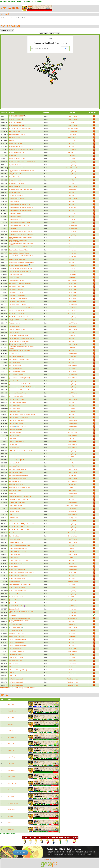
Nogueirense (13, 493)
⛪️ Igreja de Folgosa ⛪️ (16, 119)
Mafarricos (72, 551)
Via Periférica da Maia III (16, 685)
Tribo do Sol (72, 134)
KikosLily (72, 268)
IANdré (72, 439)
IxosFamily (72, 335)
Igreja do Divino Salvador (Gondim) (19, 378)
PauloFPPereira (72, 116)
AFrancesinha (72, 137)
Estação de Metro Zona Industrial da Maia (21, 308)
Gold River (11, 823)
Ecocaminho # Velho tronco (17, 296)
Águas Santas (13, 156)
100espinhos (72, 633)
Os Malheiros (12, 737)
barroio (13, 8)
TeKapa (72, 156)
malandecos (72, 487)
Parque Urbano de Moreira (17, 569)
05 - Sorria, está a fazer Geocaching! (20, 128)
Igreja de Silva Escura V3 (16, 375)
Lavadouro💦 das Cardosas (17, 426)
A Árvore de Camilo (15, 131)
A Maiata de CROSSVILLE (17, 134)
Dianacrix (72, 496)
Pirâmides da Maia (14, 582)
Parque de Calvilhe (15, 554)
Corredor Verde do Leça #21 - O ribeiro (20, 268)
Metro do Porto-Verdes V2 (17, 442)
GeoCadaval (72, 490)
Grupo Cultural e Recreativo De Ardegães (21, 338)
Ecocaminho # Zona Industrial (18, 299)
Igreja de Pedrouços (15, 363)
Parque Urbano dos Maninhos (18, 576)
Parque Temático (14, 566)
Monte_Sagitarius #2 (15, 481)
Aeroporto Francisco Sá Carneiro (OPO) (21, 150)
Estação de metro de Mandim (18, 305)
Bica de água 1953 (14, 186)
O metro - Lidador (14, 512)
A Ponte (11, 140)
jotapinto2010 (72, 153)
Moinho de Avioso (14, 454)
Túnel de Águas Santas (16, 658)
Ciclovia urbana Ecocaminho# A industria (21, 247)
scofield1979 (72, 277)
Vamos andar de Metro (16, 661)
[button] (58, 65)
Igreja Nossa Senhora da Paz (18, 381)
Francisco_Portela (72, 582)
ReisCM (72, 408)
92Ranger (11, 816)
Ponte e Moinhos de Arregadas (18, 591)
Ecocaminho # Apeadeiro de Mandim (20, 283)
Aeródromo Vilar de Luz (16, 147)
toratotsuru (72, 274)
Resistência (12, 615)
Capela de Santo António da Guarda (20, 223)
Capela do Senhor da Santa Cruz (19, 226)
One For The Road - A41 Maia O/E (19, 530)
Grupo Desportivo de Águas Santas (19, 341)
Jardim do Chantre (14, 405)
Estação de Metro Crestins (17, 302)
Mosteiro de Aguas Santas (17, 484)
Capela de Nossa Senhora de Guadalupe (21, 207)
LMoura (72, 411)
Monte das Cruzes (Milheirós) (18, 469)
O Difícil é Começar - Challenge (18, 499)
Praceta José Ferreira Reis (17, 597)
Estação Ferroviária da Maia (17, 314)
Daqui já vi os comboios (16, 274)
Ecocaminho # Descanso (16, 286)
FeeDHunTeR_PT (13, 783)
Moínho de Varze (14, 457)
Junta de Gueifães (14, 411)
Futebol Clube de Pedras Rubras (19, 335)
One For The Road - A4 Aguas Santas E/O (21, 524)
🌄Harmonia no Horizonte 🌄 (18, 344)
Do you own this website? (40, 49)
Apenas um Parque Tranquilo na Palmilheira (22, 162)
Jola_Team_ (72, 143)
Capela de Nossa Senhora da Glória (20, 204)
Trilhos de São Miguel (15, 655)
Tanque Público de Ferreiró (17, 642)
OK (65, 49)
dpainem (10, 724)
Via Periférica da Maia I (16, 679)
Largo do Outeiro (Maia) (16, 423)
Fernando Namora (14, 323)
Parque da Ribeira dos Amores (18, 548)
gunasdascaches (13, 803)
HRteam (72, 122)
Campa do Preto (14, 201)
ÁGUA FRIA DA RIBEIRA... (17, 153)
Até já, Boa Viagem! (15, 174)
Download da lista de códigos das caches (18, 688)
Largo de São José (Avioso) (17, 420)
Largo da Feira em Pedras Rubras (19, 417)
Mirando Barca (13, 445)
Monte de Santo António (16, 472)
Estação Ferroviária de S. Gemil (18, 317)
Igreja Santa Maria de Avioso (17, 393)
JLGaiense (72, 150)
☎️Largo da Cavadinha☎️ (17, 125)
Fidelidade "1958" (14, 326)
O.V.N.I (11, 521)
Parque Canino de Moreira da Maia (19, 545)
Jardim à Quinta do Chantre (17, 399)
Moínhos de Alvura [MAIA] (17, 460)
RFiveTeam (72, 232)
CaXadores (72, 189)
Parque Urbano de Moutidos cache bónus (21, 573)
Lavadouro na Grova (15, 433)
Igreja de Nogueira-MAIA (16, 356)
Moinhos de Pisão (14, 463)
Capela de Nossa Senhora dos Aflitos (20, 210)
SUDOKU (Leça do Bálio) (16, 636)
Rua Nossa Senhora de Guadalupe (19, 618)
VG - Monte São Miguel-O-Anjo (18, 670)
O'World (11, 533)
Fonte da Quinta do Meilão (17, 329)
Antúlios (72, 347)
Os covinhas (72, 207)
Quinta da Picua (14, 603)
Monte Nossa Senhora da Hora (18, 478)
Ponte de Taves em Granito (17, 588)
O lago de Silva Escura (16, 506)
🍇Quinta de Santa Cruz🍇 (17, 606)
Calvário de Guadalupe (16, 195)
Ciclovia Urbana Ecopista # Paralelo (20, 250)
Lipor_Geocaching (72, 128)
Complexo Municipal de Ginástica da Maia (21, 262)
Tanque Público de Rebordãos (18, 646)
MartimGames (72, 280)
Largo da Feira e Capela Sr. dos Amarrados (22, 414)
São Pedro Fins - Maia (16, 624)
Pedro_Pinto (11, 757)
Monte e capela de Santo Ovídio (18, 475)
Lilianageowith (72, 518)
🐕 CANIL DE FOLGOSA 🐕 (17, 116)
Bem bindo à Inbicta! (15, 180)
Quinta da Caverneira (15, 600)
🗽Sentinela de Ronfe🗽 (16, 627)
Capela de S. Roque (15, 217)
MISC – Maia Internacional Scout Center (21, 451)
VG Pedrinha (13, 673)
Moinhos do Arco (14, 466)
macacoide (72, 603)
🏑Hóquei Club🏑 (14, 353)
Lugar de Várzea (14, 436)
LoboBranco (11, 810)
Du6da (72, 548)
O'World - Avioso (14, 536)
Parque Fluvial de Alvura (16, 563)
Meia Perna (12, 439)
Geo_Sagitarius (72, 481)
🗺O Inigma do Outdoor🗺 (17, 502)
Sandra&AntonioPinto (72, 168)
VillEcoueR (11, 744)
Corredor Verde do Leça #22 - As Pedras (21, 271)
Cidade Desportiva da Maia (17, 259)
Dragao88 (72, 624)
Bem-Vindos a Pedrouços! (17, 183)
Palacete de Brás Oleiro (16, 542)
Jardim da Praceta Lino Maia (17, 402)
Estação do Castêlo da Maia (17, 311)
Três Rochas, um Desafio (16, 652)
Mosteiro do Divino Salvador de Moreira (21, 487)
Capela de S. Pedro (15, 213)
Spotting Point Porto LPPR (17, 633)
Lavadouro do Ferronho (16, 429)
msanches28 (11, 770)
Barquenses (11, 764)
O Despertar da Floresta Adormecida (20, 496)
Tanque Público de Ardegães (17, 639)
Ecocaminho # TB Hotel (16, 293)
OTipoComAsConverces (72, 506)
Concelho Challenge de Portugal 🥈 (20, 265)
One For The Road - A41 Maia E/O (19, 527)
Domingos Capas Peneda (16, 280)
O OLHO (11, 515)
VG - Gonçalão (13, 664)
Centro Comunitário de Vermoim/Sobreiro (21, 235)
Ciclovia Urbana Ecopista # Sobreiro (20, 253)
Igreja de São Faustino (16, 369)
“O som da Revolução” (16, 122)
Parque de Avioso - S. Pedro (17, 551)
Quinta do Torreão (14, 609)
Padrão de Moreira (14, 539)
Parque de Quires (14, 557)
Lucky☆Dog (72, 140)
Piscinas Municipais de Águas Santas (20, 585)
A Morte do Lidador (15, 137)
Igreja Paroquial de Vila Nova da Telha (20, 390)
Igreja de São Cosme (15, 366)
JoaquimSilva (72, 356)
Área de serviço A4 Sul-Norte (18, 168)
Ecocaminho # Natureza (16, 290)
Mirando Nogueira (14, 448)
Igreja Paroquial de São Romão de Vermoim (22, 387)
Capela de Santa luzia (15, 220)
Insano (72, 460)
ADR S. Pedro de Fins (15, 143)
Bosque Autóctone (14, 192)
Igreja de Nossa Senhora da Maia (19, 360)
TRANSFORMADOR (15, 649)
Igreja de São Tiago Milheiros (18, 372)
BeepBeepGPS (72, 618)
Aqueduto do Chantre (15, 165)
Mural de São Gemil (15, 490)
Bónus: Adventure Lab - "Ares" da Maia (20, 189)
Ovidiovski (11, 829)
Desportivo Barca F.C (15, 277)
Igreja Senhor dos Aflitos (16, 396)
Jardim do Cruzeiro (15, 408)
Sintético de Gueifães (15, 630)
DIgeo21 (72, 220)
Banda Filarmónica (14, 177)
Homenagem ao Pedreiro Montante (19, 350)
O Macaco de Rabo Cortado (17, 509)
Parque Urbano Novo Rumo (17, 579)
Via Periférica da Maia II (16, 682)
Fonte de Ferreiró (14, 332)
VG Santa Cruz (13, 676)
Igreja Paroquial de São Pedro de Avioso (21, 384)
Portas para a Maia (15, 594)
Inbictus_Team (72, 433)
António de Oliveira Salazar (17, 159)
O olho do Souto (14, 518)
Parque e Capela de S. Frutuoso (18, 560)
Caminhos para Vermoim (16, 198)
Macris (72, 655)
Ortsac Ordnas (72, 131)
